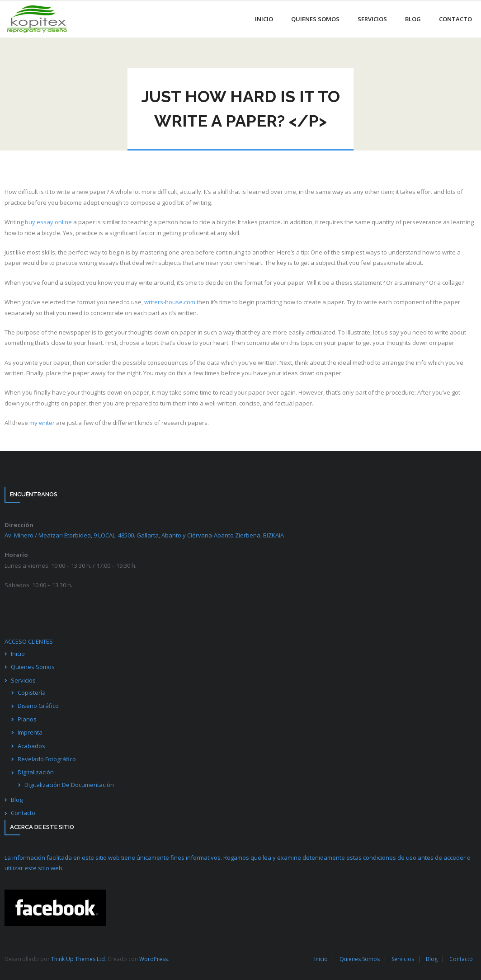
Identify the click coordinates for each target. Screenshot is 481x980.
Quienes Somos (33, 667)
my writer (42, 423)
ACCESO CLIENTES (29, 641)
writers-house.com (170, 302)
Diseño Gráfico (38, 706)
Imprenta (30, 732)
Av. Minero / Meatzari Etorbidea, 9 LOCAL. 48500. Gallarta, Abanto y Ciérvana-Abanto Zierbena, (144, 535)
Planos (27, 719)
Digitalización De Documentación (69, 785)
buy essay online (48, 222)
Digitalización (36, 772)
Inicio (18, 654)
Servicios (23, 680)
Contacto (23, 813)
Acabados (31, 746)
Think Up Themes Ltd (78, 959)
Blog (17, 800)
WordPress (153, 959)
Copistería (32, 693)
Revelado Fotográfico (47, 759)
